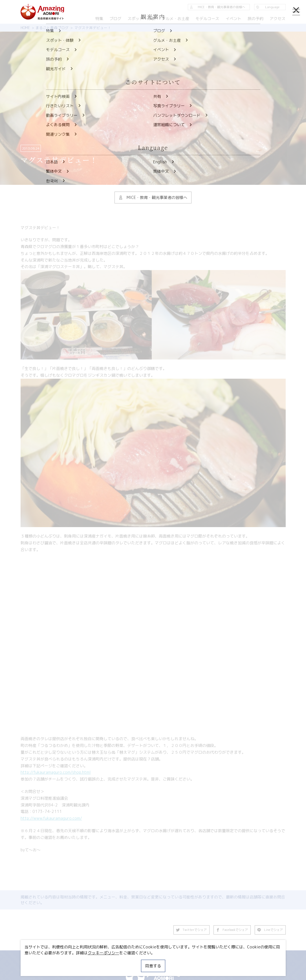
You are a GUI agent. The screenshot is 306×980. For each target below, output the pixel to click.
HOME (25, 28)
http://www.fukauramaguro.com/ (51, 818)
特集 (99, 18)
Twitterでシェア (191, 930)
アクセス (278, 18)
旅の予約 (256, 18)
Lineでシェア (270, 930)
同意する (153, 966)
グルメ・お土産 (175, 18)
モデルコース (207, 18)
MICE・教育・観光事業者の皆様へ (217, 7)
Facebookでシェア (232, 930)
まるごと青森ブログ (52, 28)
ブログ (115, 18)
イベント (234, 18)
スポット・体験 (142, 18)
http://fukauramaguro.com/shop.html (56, 772)
